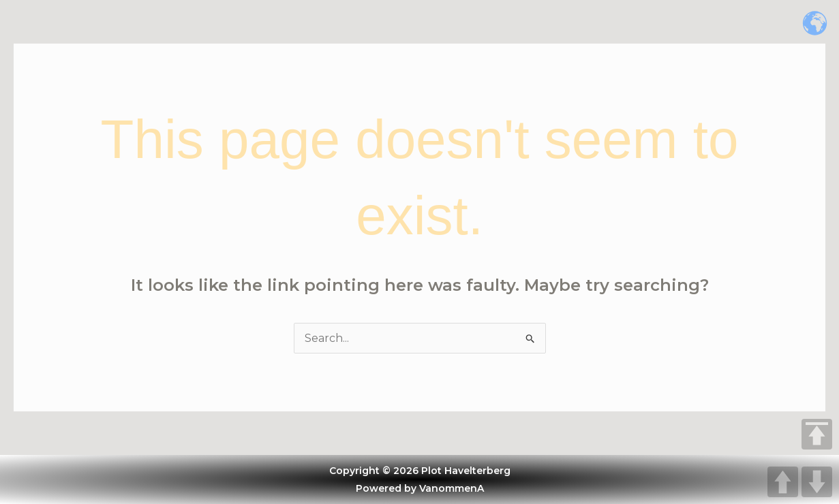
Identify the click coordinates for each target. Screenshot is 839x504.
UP (783, 482)
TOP (817, 434)
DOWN (817, 482)
